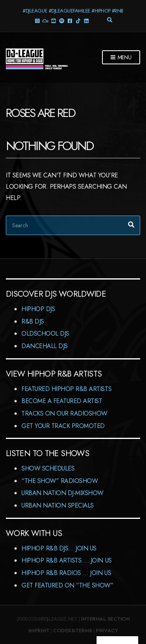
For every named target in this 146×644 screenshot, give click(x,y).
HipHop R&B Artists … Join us (67, 560)
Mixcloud (45, 20)
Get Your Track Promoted (63, 426)
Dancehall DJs (45, 346)
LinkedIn (86, 20)
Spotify (62, 20)
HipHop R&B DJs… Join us (59, 548)
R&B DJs (33, 321)
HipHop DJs (38, 309)
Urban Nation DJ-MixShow (62, 493)
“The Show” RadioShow (60, 481)
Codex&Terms (73, 631)
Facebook (70, 20)
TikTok (78, 20)
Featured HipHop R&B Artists (66, 389)
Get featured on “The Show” (68, 585)
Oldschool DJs (45, 333)
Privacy (107, 631)
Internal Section (105, 619)
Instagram (37, 20)
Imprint (39, 631)
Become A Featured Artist (62, 401)
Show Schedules (48, 468)
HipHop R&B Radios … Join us (66, 573)
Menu (121, 58)
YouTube (54, 20)
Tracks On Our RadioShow (64, 413)
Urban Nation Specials (58, 505)
